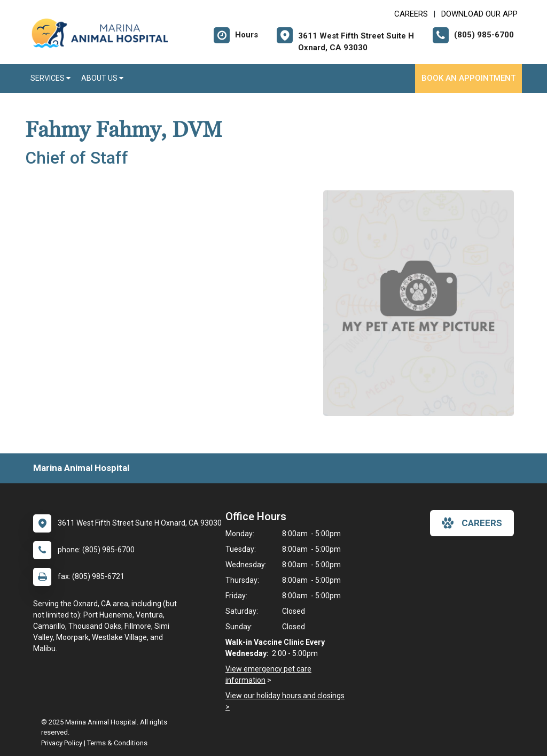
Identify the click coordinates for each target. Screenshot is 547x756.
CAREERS (411, 14)
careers (472, 523)
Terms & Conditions (117, 743)
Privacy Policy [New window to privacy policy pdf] (62, 743)
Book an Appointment (468, 78)
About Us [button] (102, 78)
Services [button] (50, 78)
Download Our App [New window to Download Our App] (479, 14)
